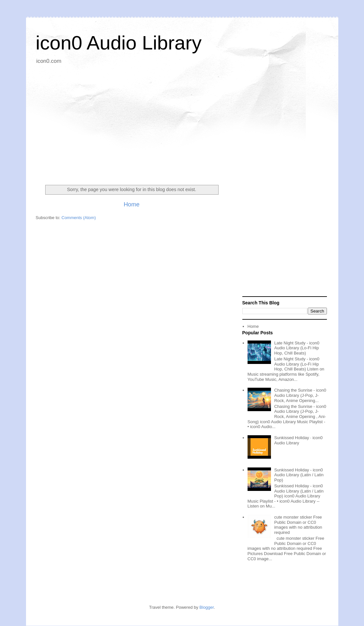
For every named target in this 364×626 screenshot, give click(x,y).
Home (132, 204)
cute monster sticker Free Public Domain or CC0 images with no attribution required (298, 525)
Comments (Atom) (79, 218)
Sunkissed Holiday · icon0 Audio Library (298, 440)
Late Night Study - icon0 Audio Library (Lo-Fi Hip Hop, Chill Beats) (297, 348)
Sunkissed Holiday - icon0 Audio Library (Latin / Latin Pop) (299, 475)
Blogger (207, 607)
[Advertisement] (182, 122)
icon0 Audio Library (119, 43)
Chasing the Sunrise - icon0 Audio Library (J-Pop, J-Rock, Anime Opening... (300, 395)
